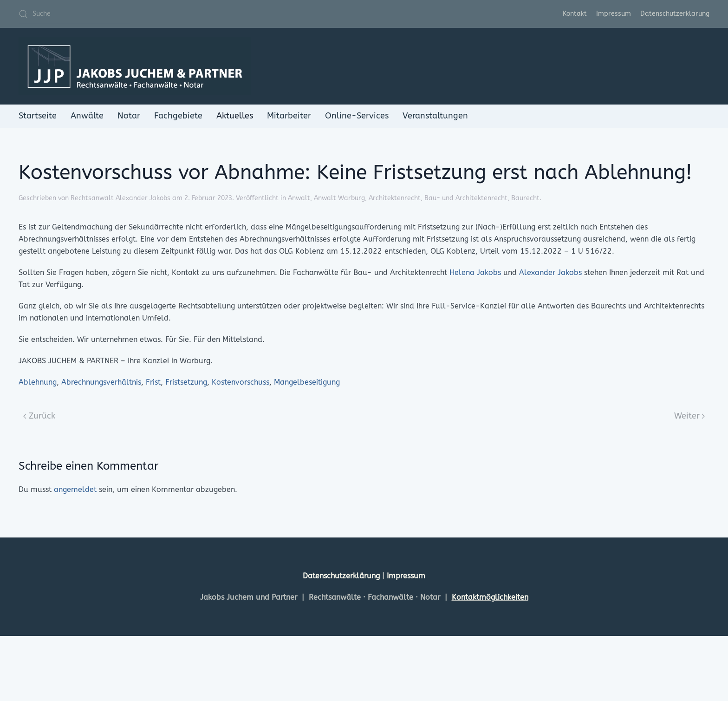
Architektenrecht (395, 198)
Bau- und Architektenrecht (466, 198)
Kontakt (575, 14)
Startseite (38, 116)
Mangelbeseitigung (307, 382)
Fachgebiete (178, 116)
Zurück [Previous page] (39, 416)
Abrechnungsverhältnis (101, 382)
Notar (129, 116)
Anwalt (299, 198)
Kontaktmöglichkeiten (490, 597)
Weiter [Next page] (690, 416)
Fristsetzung (186, 382)
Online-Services (357, 116)
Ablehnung (38, 382)
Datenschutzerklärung (675, 14)
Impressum (614, 14)
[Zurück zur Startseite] (135, 66)
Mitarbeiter (289, 116)
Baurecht (525, 198)
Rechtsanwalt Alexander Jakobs (120, 198)
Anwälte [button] (87, 116)
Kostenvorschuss (240, 382)
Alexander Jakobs (550, 272)
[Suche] (74, 14)
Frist (153, 382)
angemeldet (75, 489)
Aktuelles (235, 116)
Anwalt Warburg (339, 198)
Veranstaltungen (435, 116)
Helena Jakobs (475, 272)
